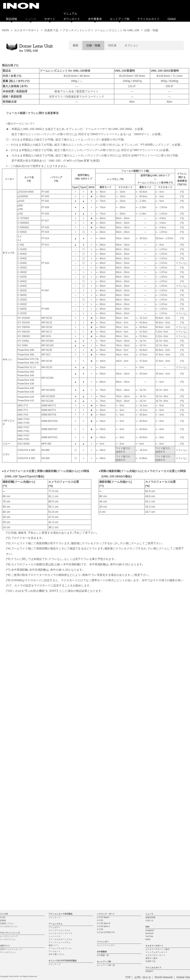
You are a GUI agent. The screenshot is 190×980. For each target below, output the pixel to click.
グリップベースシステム (59, 798)
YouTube (149, 804)
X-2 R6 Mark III (104, 791)
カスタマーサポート (27, 30)
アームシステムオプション (60, 816)
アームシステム (56, 791)
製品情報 (12, 19)
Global (171, 19)
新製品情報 (150, 785)
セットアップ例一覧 (106, 833)
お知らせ (149, 788)
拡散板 (3, 788)
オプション (132, 45)
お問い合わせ (143, 845)
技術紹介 (149, 839)
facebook (150, 801)
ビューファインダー (106, 813)
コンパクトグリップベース (60, 801)
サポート (50, 19)
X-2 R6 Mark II (103, 794)
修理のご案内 (151, 826)
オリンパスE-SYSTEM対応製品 (63, 828)
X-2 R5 (100, 788)
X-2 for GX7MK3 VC (106, 800)
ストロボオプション (9, 794)
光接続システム (7, 791)
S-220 (3, 785)
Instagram (150, 798)
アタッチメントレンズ (10, 800)
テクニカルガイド (148, 19)
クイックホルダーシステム (60, 807)
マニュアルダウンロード (156, 820)
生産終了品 (51, 30)
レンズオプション (8, 807)
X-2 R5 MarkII (103, 785)
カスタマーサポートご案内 (157, 817)
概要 (76, 45)
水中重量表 (95, 19)
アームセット (55, 819)
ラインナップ (55, 785)
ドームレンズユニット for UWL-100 (117, 30)
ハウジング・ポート (106, 781)
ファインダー (103, 809)
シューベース (55, 804)
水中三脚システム (57, 822)
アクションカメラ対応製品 (60, 781)
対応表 (112, 45)
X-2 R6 (100, 797)
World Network (164, 845)
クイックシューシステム (59, 810)
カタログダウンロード (155, 823)
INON (5, 30)
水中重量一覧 (103, 823)
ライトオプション (8, 820)
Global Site (183, 845)
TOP (128, 845)
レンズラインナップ (9, 804)
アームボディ (55, 795)
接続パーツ (54, 813)
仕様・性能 (93, 45)
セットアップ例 (120, 19)
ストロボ (4, 781)
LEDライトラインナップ (11, 817)
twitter (148, 807)
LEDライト (5, 813)
